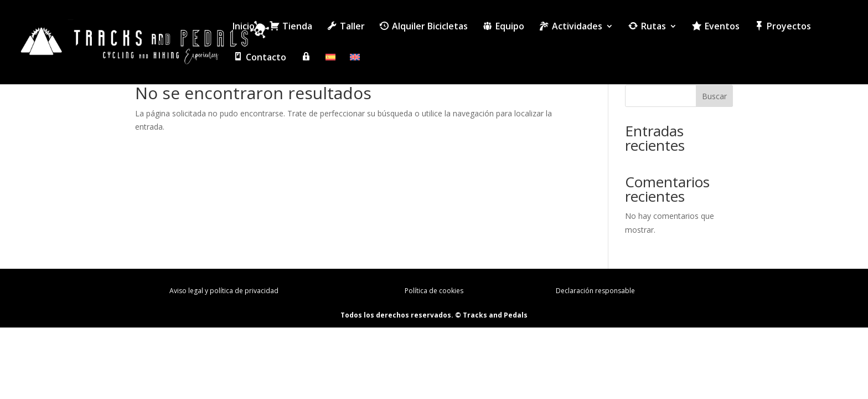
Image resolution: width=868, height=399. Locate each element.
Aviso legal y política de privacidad (224, 291)
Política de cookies (434, 291)
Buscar (714, 96)
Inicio (244, 27)
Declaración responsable (595, 291)
